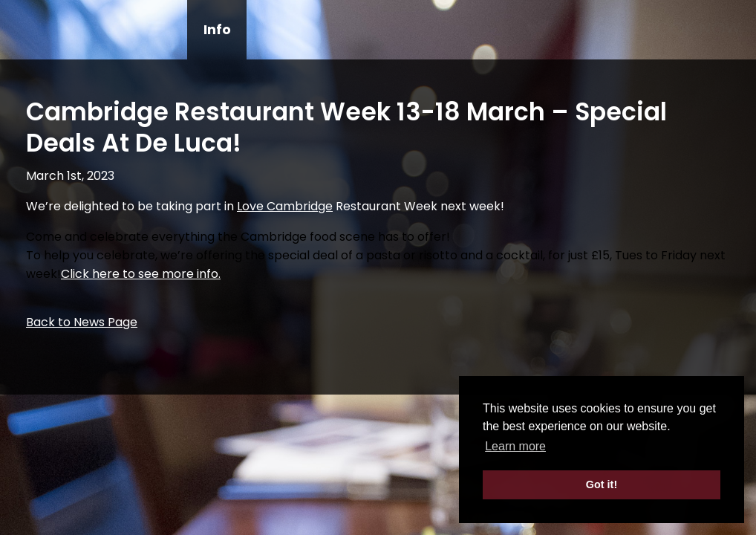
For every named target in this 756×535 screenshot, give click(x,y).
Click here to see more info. (141, 274)
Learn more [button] (515, 446)
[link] (285, 206)
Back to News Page (82, 322)
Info (217, 29)
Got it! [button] (602, 484)
